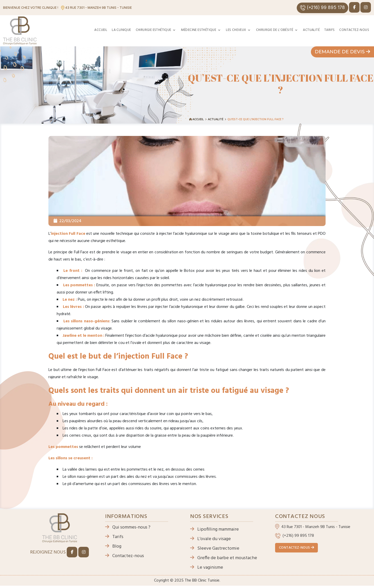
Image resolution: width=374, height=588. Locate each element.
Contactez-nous (354, 30)
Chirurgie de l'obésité (275, 30)
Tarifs (329, 30)
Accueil (101, 30)
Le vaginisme (207, 568)
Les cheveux (236, 30)
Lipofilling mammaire (214, 529)
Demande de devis (342, 52)
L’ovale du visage (210, 539)
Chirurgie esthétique (154, 30)
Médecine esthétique (199, 30)
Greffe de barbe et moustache (224, 558)
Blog (113, 546)
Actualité (311, 30)
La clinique (121, 30)
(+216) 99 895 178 (322, 8)
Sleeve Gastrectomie (215, 548)
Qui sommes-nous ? (128, 527)
